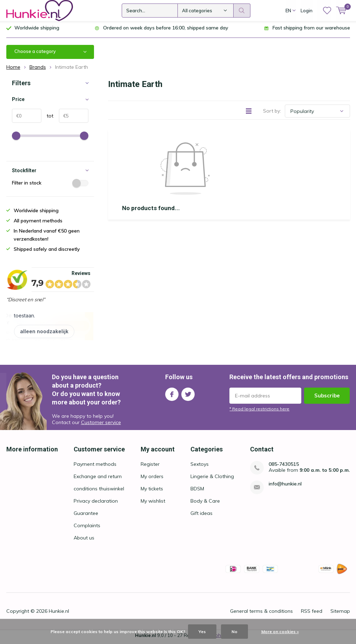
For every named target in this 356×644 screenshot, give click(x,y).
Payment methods (95, 467)
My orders (152, 479)
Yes (202, 632)
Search (242, 11)
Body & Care (205, 504)
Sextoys (200, 467)
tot (48, 119)
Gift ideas (201, 516)
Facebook (172, 395)
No (234, 632)
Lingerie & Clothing (212, 479)
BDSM (197, 491)
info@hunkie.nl (285, 487)
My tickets (152, 491)
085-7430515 (284, 467)
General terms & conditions (261, 614)
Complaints (87, 528)
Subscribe (327, 398)
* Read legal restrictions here (259, 412)
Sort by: (272, 114)
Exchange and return (98, 479)
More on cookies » (280, 632)
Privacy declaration (96, 504)
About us (84, 541)
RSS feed (312, 614)
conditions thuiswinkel (99, 491)
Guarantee (86, 516)
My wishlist (153, 504)
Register (150, 467)
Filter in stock (50, 186)
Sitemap (340, 614)
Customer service (101, 425)
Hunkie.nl (59, 614)
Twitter (188, 395)
